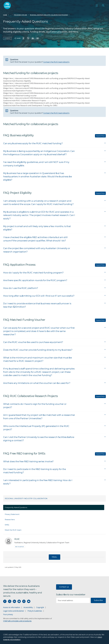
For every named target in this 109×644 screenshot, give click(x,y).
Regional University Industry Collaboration (26, 498)
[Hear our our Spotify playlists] (19, 601)
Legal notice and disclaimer (14, 611)
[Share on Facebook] (23, 38)
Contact (7, 38)
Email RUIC (20, 547)
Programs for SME (20, 15)
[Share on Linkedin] (33, 38)
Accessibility (28, 607)
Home (5, 15)
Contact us (64, 587)
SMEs (7, 525)
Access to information (12, 607)
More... (55, 557)
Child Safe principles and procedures (17, 621)
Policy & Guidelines (35, 611)
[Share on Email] (38, 38)
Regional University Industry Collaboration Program (49, 15)
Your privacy (8, 614)
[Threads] (24, 601)
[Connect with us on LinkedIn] (14, 601)
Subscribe (98, 600)
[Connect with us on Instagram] (10, 601)
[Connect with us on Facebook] (5, 601)
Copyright (40, 607)
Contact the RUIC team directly (56, 62)
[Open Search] (103, 5)
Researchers (10, 520)
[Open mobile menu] (97, 5)
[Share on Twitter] (28, 38)
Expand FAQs (100, 136)
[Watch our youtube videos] (29, 601)
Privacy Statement (12, 514)
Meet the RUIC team (13, 530)
